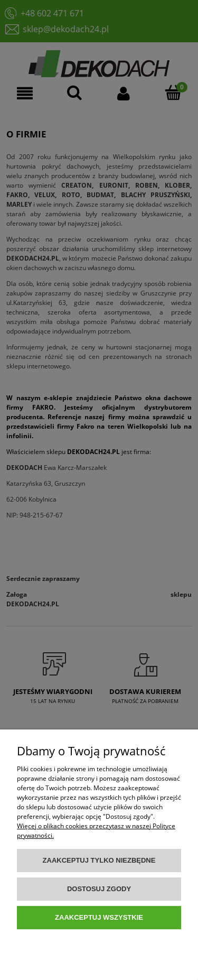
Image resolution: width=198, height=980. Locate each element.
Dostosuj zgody (99, 889)
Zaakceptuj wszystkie (99, 917)
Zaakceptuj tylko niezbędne (99, 860)
